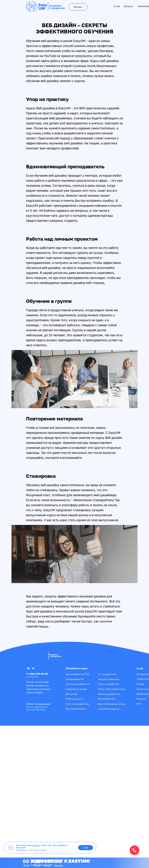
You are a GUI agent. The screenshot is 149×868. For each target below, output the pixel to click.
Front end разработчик (77, 704)
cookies (36, 845)
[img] (36, 655)
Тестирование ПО (75, 679)
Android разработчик (109, 694)
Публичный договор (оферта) (36, 710)
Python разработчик (109, 684)
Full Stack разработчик (78, 684)
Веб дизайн (72, 694)
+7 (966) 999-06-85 (37, 674)
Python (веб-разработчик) (112, 689)
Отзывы (141, 684)
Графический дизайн (76, 689)
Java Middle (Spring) (109, 709)
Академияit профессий (55, 655)
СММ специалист (75, 699)
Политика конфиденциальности (37, 707)
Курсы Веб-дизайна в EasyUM (48, 108)
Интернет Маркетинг (109, 679)
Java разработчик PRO (77, 674)
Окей (85, 848)
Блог (139, 703)
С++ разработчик (107, 674)
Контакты (141, 699)
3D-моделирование (76, 709)
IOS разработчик (107, 699)
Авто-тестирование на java (112, 704)
